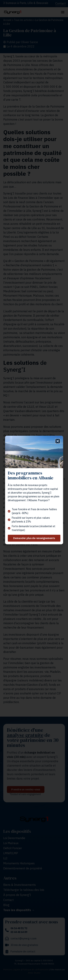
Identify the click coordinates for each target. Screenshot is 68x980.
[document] (34, 490)
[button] (58, 441)
